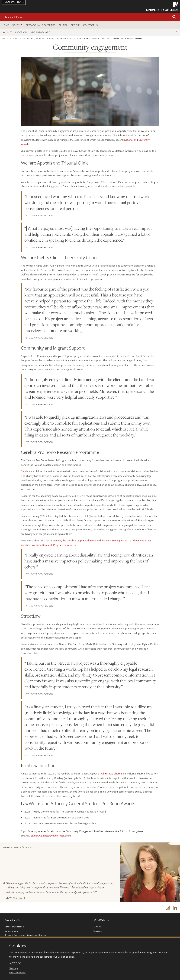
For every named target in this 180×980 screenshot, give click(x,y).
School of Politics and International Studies (25, 935)
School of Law (12, 17)
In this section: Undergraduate (29, 32)
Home (5, 25)
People (75, 25)
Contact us (90, 25)
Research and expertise (41, 25)
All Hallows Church (111, 773)
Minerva (97, 927)
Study (16, 25)
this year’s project (51, 540)
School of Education (14, 927)
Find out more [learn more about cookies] (17, 972)
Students (98, 931)
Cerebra (25, 471)
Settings (14, 968)
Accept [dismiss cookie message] (15, 963)
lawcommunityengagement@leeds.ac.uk (49, 835)
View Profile (14, 898)
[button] (174, 17)
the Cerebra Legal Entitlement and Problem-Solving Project (95, 540)
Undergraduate (66, 38)
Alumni (63, 25)
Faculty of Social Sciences (18, 38)
